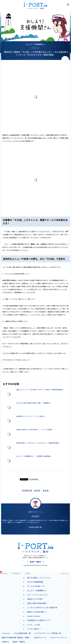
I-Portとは (6, 633)
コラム (27, 573)
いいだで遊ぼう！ (34, 629)
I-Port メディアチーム (58, 637)
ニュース (64, 573)
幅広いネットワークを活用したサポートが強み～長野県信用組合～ (41, 390)
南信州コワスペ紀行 (35, 599)
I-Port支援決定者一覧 (22, 633)
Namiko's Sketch (34, 616)
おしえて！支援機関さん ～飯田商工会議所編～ (34, 456)
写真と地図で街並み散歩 (37, 603)
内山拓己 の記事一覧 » (35, 527)
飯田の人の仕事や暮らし (37, 612)
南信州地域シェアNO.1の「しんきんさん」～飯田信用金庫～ (38, 443)
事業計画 (27, 491)
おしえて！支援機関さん (35, 44)
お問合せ (5, 642)
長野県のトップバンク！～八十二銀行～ (31, 416)
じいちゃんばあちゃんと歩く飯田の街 (42, 608)
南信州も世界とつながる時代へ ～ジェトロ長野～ (35, 430)
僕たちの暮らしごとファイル (39, 578)
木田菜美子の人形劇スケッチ (39, 620)
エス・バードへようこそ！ (38, 595)
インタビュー (16, 573)
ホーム (4, 573)
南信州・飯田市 (36, 562)
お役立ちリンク (40, 637)
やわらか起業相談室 (35, 582)
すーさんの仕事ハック (35, 586)
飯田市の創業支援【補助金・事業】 (16, 637)
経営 (37, 491)
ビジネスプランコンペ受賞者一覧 (48, 633)
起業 (46, 491)
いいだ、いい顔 (33, 625)
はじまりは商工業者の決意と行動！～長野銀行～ (34, 403)
